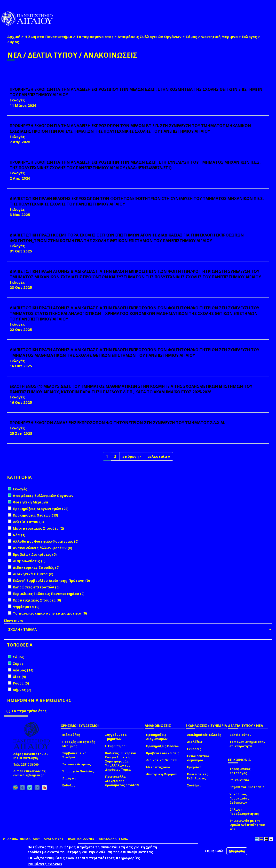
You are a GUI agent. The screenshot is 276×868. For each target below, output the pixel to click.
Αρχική (14, 37)
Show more (14, 621)
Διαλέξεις (195, 742)
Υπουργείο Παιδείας (78, 771)
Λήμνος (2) (22, 690)
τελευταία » (159, 456)
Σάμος (191, 37)
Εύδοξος (69, 785)
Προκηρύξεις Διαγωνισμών (157, 737)
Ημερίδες (194, 767)
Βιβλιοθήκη (71, 735)
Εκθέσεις (194, 749)
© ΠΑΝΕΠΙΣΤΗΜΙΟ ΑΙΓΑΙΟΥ (21, 839)
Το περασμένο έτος (95, 37)
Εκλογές (249, 37)
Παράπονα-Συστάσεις (247, 787)
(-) (9, 711)
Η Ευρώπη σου (116, 746)
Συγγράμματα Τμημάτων (116, 737)
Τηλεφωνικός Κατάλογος (240, 771)
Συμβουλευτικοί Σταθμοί (75, 755)
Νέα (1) (19, 535)
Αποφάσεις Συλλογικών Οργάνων (150, 37)
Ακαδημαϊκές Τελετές (204, 735)
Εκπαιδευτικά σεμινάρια (198, 758)
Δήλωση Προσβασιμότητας (244, 812)
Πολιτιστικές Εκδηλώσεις (198, 776)
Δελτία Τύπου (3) (28, 522)
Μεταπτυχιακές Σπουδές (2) (38, 528)
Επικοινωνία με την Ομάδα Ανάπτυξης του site (247, 825)
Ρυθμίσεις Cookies (45, 864)
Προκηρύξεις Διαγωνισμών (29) (41, 509)
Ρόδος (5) (21, 683)
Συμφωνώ (214, 851)
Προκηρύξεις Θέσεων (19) (35, 515)
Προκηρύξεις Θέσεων (163, 746)
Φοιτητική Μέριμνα (219, 37)
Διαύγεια (69, 778)
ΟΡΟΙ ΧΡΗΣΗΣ (54, 839)
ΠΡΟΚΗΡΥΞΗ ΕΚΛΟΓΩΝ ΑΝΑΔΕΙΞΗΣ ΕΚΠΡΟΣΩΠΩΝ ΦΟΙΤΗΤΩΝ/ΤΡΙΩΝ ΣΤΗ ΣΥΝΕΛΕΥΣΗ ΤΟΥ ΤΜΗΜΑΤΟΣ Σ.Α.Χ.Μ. (117, 423)
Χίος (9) (20, 677)
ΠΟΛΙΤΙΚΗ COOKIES (81, 839)
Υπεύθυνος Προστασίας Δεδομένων (239, 798)
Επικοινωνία (239, 780)
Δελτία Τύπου (241, 735)
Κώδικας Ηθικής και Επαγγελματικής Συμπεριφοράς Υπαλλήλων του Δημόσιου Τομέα (121, 761)
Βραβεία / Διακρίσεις (163, 753)
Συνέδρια (194, 785)
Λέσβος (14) (23, 670)
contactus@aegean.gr (30, 775)
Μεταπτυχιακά (158, 767)
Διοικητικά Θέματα (162, 760)
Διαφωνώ (237, 851)
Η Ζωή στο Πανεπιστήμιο (48, 37)
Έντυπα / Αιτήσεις (77, 764)
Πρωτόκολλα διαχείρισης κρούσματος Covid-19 (122, 781)
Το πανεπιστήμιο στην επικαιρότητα (247, 744)
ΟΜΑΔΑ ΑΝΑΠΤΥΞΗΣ (113, 839)
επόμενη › (132, 456)
